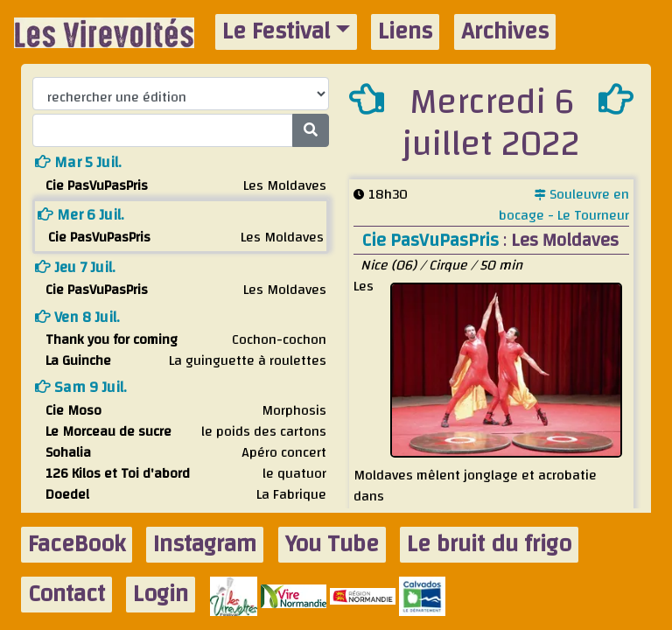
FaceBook (77, 545)
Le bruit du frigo (489, 545)
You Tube (332, 545)
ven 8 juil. (77, 317)
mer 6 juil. (81, 215)
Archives (505, 32)
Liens (405, 32)
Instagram (205, 545)
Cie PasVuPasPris (433, 240)
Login (161, 595)
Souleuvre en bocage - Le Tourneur (564, 205)
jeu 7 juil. (75, 267)
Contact (66, 595)
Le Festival (276, 32)
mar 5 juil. (78, 162)
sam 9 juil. (81, 387)
